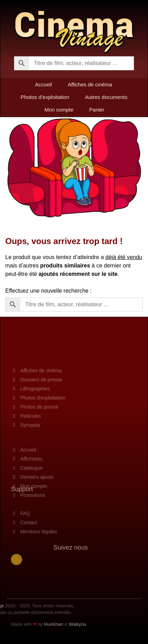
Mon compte (59, 110)
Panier (97, 110)
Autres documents (106, 97)
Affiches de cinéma (90, 84)
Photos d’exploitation (45, 97)
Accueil (43, 84)
